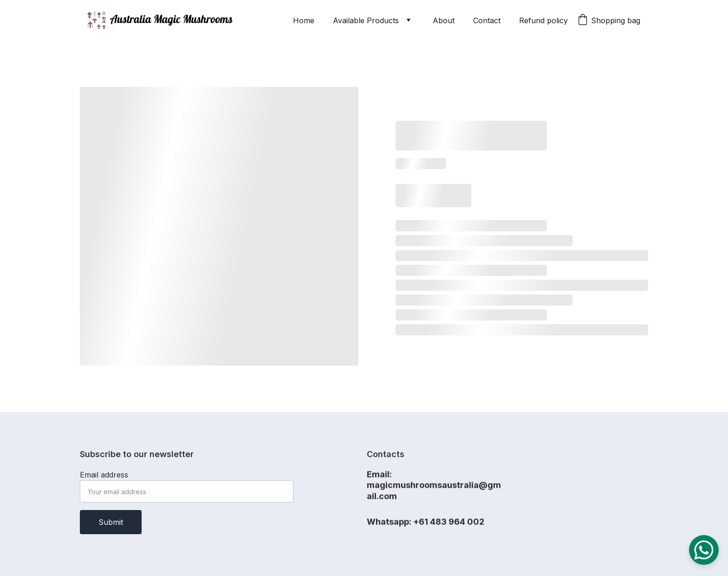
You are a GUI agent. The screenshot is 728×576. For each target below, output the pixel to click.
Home (304, 20)
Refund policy (543, 20)
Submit (111, 525)
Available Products (366, 20)
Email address (104, 478)
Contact (487, 20)
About (444, 20)
